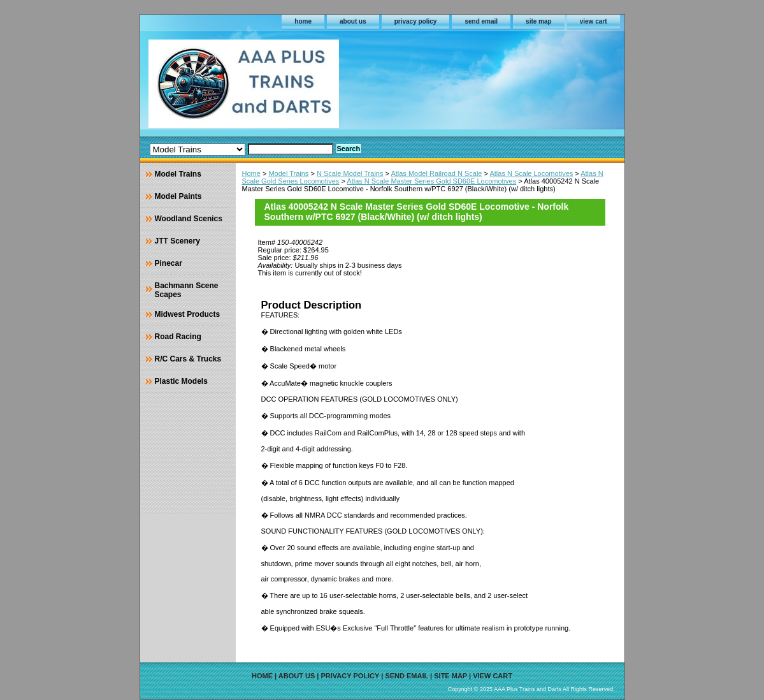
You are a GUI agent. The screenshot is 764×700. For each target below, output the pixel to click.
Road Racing (178, 337)
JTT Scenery (177, 241)
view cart (594, 21)
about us (353, 21)
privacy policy (416, 21)
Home (251, 173)
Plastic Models (181, 381)
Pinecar (169, 263)
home (303, 21)
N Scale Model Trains (350, 173)
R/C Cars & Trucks (188, 359)
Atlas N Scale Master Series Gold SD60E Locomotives (431, 181)
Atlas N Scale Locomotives (531, 173)
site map (539, 21)
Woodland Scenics (189, 219)
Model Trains (288, 173)
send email (481, 21)
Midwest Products (188, 314)
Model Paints (178, 196)
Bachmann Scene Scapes (187, 290)
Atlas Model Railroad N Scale (436, 173)
